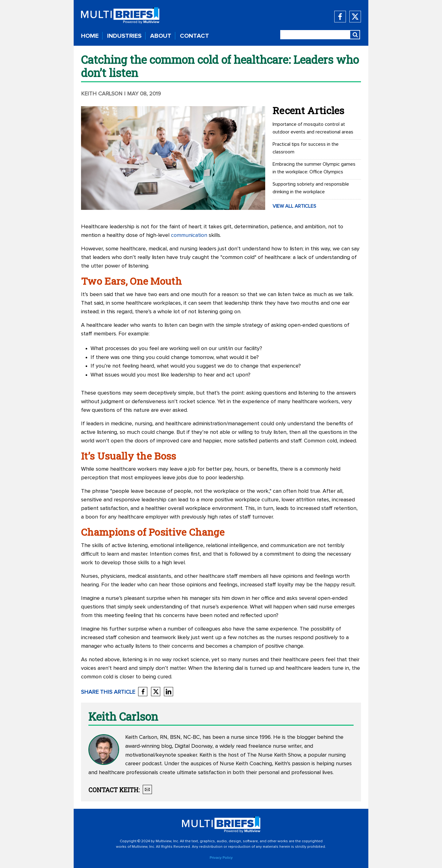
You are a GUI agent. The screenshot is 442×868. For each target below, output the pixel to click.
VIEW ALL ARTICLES (294, 206)
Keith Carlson (103, 94)
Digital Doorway (194, 746)
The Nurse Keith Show (274, 755)
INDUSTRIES (124, 36)
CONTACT (194, 36)
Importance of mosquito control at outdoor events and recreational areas (313, 128)
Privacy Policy (221, 858)
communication (189, 235)
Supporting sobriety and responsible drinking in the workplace (311, 188)
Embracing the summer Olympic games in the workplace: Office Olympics (314, 168)
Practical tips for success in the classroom (306, 148)
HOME (90, 36)
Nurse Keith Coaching (246, 764)
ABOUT (161, 36)
